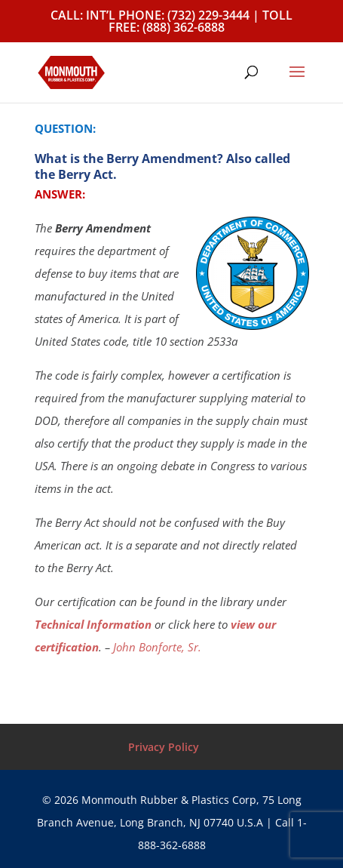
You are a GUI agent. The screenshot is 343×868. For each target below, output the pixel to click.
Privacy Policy (164, 747)
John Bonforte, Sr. (157, 647)
